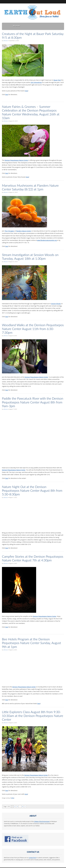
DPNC (13, 798)
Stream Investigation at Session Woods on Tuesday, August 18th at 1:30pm (30, 257)
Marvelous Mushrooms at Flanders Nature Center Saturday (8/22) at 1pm (30, 187)
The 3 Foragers (9, 231)
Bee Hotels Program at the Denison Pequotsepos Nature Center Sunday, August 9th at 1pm (31, 643)
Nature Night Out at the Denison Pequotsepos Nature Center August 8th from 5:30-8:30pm (32, 491)
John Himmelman (36, 82)
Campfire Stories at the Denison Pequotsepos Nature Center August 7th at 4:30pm (33, 558)
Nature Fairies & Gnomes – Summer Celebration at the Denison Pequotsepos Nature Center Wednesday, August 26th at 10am (31, 112)
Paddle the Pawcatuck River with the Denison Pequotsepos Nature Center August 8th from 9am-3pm (33, 402)
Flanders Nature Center (24, 231)
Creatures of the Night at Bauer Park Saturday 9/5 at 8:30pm (33, 36)
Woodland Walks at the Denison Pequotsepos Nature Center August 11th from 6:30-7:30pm (33, 329)
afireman (6, 41)
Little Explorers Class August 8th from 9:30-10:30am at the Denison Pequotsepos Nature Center (33, 716)
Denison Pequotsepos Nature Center (16, 160)
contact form (32, 858)
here (26, 91)
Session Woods (56, 304)
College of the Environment (42, 822)
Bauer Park (57, 80)
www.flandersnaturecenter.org (47, 240)
